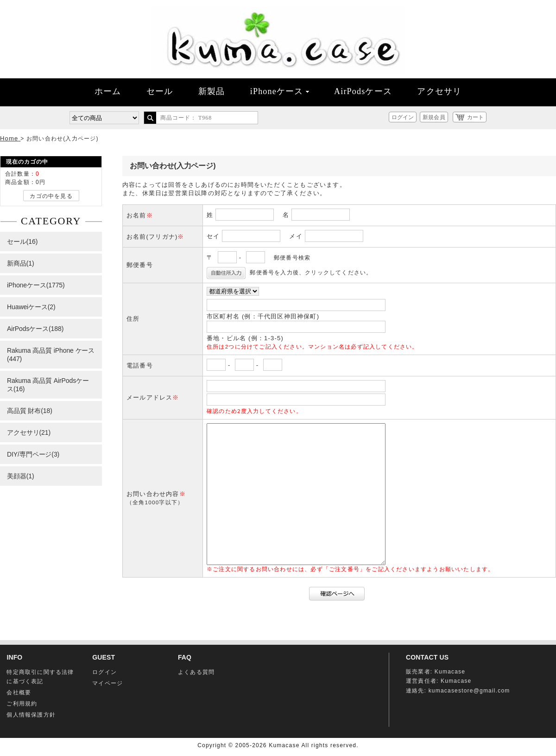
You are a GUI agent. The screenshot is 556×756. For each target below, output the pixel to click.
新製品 (212, 91)
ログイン (403, 117)
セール (160, 91)
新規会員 (434, 117)
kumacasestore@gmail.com (469, 691)
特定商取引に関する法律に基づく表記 (40, 677)
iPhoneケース (280, 91)
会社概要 (19, 692)
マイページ (107, 683)
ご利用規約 (22, 704)
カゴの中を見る (51, 196)
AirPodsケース (363, 91)
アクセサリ (439, 91)
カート (475, 117)
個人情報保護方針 (31, 715)
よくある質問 (196, 672)
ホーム (108, 91)
